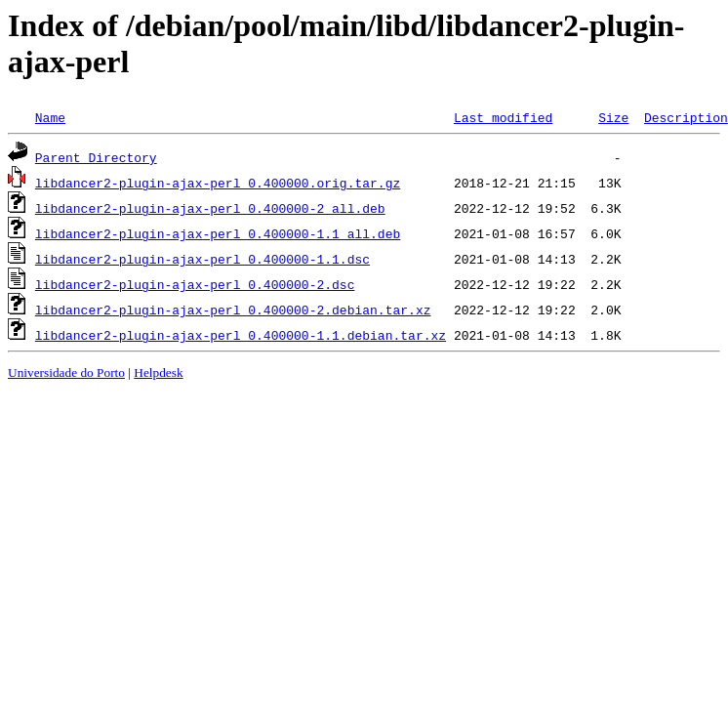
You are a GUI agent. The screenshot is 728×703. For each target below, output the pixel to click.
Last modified (503, 117)
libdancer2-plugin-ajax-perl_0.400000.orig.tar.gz (218, 183)
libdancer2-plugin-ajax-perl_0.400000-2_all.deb (210, 208)
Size (613, 117)
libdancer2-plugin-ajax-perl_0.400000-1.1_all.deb (218, 233)
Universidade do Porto (66, 372)
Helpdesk (158, 372)
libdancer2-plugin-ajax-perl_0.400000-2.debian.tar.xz (233, 310)
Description (686, 117)
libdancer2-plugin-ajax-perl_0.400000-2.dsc (195, 284)
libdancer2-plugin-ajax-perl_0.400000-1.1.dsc (202, 259)
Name (50, 117)
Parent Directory (96, 157)
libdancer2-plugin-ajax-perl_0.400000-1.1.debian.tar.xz (241, 335)
